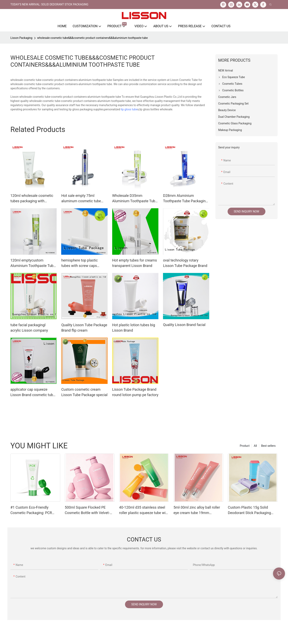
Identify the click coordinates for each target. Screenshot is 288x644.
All (255, 446)
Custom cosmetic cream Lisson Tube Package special (84, 392)
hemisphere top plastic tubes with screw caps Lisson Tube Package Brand (83, 263)
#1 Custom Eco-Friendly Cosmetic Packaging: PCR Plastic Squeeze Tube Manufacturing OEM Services (34, 510)
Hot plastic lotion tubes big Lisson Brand (134, 328)
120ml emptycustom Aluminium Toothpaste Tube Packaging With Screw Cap (33, 263)
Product (245, 446)
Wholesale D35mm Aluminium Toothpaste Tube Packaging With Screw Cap (135, 199)
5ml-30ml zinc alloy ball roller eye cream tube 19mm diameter (197, 510)
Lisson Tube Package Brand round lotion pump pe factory (135, 392)
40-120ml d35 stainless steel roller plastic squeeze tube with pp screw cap (144, 510)
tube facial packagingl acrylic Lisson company (29, 328)
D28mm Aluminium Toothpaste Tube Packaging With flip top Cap (185, 199)
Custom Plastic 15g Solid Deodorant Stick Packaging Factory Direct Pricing (249, 510)
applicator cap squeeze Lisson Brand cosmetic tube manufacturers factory (33, 392)
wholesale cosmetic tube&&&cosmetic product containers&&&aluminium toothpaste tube (92, 38)
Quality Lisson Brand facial (184, 325)
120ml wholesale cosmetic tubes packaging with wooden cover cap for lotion (33, 199)
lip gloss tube (129, 109)
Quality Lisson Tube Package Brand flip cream (84, 328)
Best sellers (268, 446)
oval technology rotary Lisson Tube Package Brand (185, 263)
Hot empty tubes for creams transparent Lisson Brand (135, 263)
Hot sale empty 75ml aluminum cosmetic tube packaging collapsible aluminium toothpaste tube (83, 199)
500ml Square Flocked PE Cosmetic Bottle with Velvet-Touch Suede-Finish (87, 510)
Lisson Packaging (21, 38)
